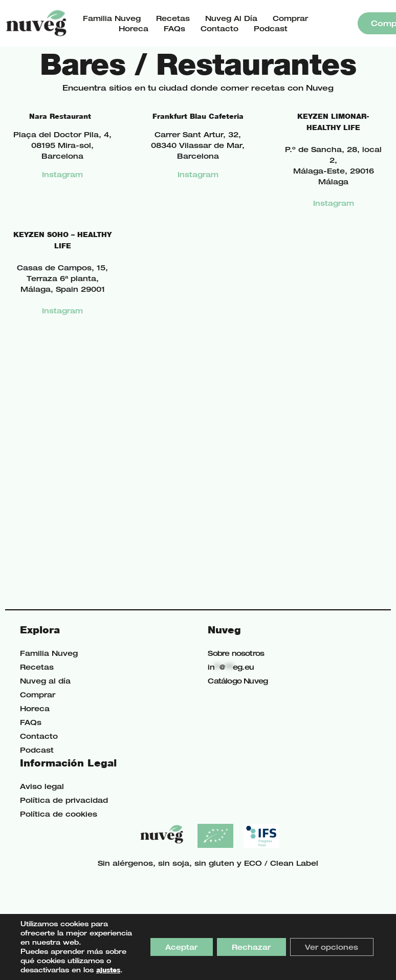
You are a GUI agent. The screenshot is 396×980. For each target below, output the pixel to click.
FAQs (174, 28)
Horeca (134, 28)
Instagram (62, 174)
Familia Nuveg (112, 18)
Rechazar (251, 947)
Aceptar (180, 947)
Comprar (290, 18)
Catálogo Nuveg (238, 681)
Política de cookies (59, 814)
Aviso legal (42, 786)
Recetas (173, 18)
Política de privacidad (64, 800)
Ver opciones (332, 947)
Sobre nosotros (236, 653)
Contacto (219, 28)
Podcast (271, 28)
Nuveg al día (231, 18)
